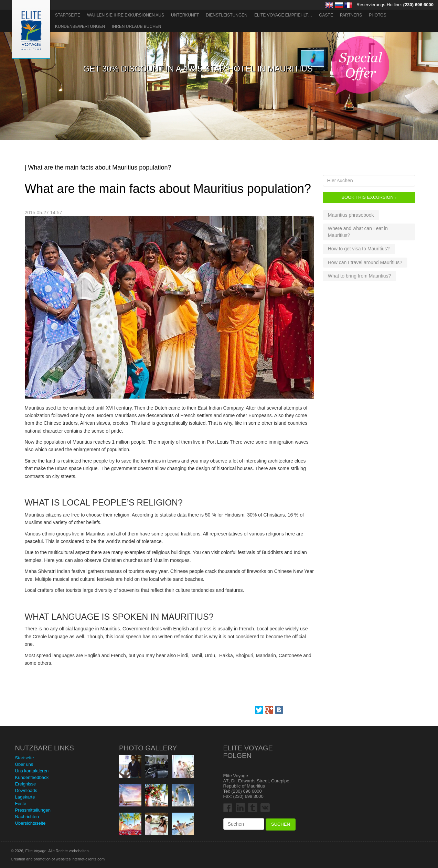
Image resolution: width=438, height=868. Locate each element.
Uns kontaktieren (32, 771)
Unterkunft (185, 15)
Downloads (26, 790)
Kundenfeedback (32, 777)
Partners (351, 15)
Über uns (24, 764)
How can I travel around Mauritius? (365, 262)
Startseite (68, 15)
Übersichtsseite (30, 823)
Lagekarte (25, 797)
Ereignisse (26, 784)
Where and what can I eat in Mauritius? (358, 232)
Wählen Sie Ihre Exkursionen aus (126, 15)
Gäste (326, 15)
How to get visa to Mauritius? (359, 249)
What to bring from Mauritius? (360, 276)
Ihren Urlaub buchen (136, 26)
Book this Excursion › (369, 197)
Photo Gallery (148, 748)
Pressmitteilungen (33, 810)
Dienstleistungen (227, 15)
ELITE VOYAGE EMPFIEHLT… (283, 15)
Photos (377, 15)
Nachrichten (27, 817)
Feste (21, 804)
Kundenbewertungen (80, 26)
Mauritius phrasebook (351, 215)
